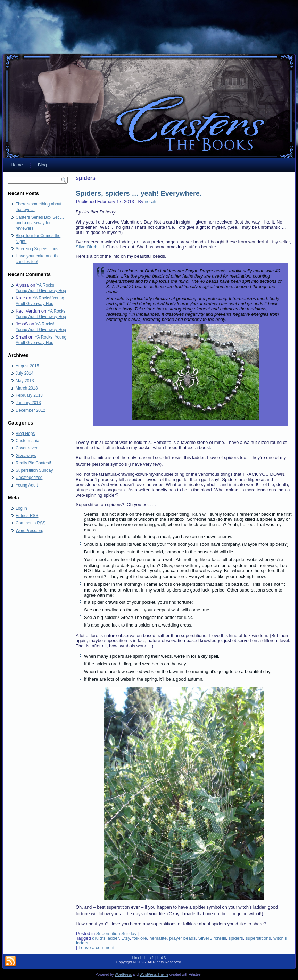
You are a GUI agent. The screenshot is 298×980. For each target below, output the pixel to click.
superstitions (258, 938)
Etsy (125, 938)
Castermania (27, 441)
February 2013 (29, 395)
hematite (158, 938)
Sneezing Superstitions (37, 249)
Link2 (149, 958)
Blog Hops (25, 434)
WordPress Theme (154, 975)
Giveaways (26, 456)
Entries (27, 516)
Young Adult (27, 485)
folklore (140, 938)
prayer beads (182, 938)
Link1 (137, 958)
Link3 (161, 958)
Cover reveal (27, 448)
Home (17, 165)
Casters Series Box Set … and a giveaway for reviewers (40, 223)
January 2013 (28, 403)
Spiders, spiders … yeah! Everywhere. (139, 193)
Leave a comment (96, 948)
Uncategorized (29, 478)
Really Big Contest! (33, 463)
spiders (236, 938)
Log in (21, 508)
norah (150, 202)
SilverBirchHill (90, 247)
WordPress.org (30, 531)
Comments (31, 523)
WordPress (123, 975)
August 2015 (27, 366)
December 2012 (30, 410)
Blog (42, 165)
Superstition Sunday (34, 470)
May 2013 (25, 381)
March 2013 (27, 388)
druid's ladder (105, 938)
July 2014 (24, 373)
